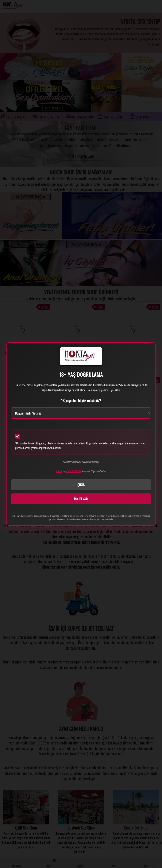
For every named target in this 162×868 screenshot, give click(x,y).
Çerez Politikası (73, 471)
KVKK (59, 471)
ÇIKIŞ (81, 485)
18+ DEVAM (81, 499)
